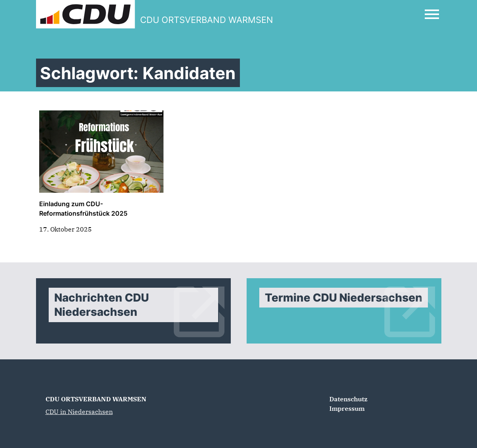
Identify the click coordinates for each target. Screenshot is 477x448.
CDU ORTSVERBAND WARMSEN (96, 399)
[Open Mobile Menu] (432, 14)
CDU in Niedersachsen (79, 412)
